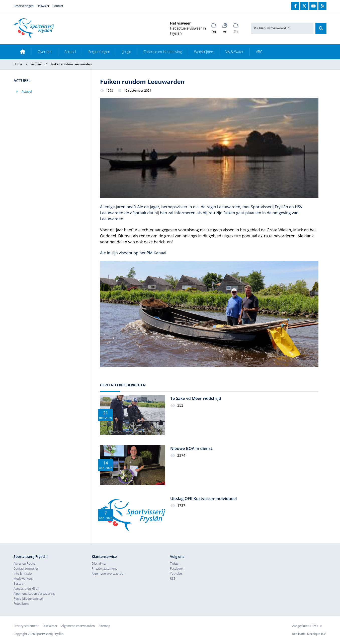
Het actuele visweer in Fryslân (188, 31)
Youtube (176, 574)
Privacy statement (104, 569)
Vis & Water (235, 52)
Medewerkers (23, 579)
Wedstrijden (204, 52)
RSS (173, 579)
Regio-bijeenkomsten (28, 599)
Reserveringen (24, 6)
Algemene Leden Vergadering (34, 594)
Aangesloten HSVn (26, 589)
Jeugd (127, 52)
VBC (259, 52)
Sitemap (105, 626)
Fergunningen (99, 52)
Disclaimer (99, 563)
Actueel (70, 52)
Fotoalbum (21, 604)
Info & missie (23, 574)
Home (18, 64)
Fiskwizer (43, 6)
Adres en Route (24, 563)
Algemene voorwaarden (108, 574)
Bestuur (19, 584)
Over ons (45, 52)
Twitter (175, 563)
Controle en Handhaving (163, 52)
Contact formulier (26, 569)
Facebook (177, 569)
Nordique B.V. (317, 634)
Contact (58, 6)
